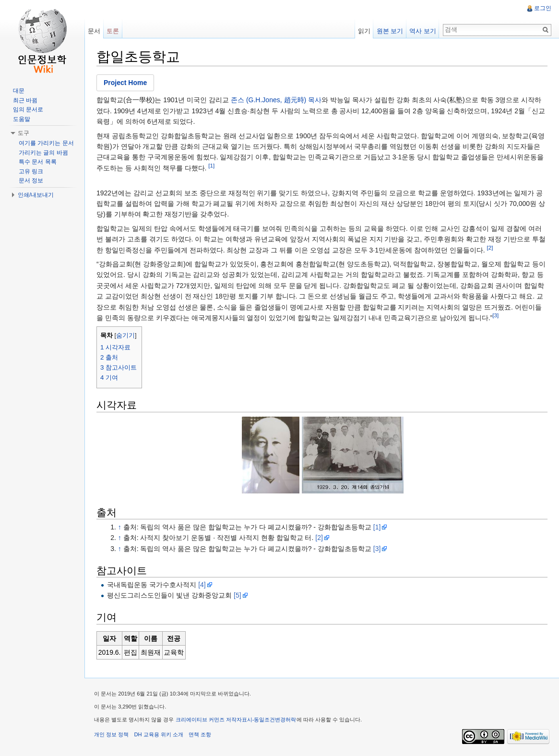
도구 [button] (24, 133)
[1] (211, 165)
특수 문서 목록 (38, 162)
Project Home (125, 83)
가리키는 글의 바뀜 (43, 153)
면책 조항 (200, 734)
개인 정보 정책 (111, 734)
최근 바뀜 (25, 100)
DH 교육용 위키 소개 (158, 734)
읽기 (364, 31)
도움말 (22, 119)
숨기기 (125, 336)
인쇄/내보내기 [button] (36, 195)
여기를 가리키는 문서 (46, 143)
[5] (238, 595)
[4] (202, 585)
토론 (113, 31)
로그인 (543, 8)
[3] (495, 315)
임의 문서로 (28, 109)
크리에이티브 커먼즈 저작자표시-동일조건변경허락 (236, 720)
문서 (94, 31)
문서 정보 (31, 180)
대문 (19, 91)
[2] (490, 247)
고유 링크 (31, 171)
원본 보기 (390, 31)
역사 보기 (423, 31)
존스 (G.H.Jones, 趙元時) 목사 (276, 100)
